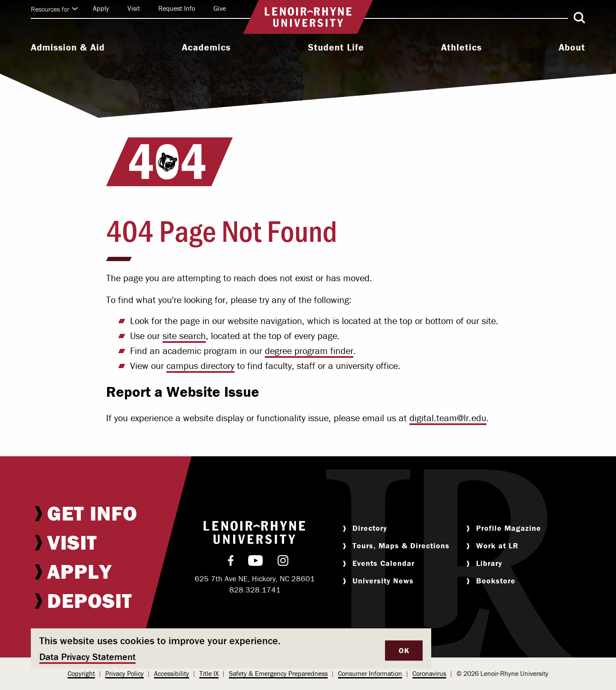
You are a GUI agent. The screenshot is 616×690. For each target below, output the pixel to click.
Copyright (81, 673)
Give (220, 8)
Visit (134, 8)
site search (184, 336)
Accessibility (172, 673)
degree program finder (309, 351)
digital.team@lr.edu (448, 418)
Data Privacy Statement (87, 657)
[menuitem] (68, 48)
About (572, 48)
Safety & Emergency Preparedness (278, 673)
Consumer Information (370, 673)
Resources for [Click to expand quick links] (54, 9)
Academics (206, 48)
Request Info (177, 8)
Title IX (209, 673)
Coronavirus (429, 673)
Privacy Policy (124, 673)
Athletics (461, 48)
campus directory (200, 366)
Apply (101, 8)
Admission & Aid (68, 48)
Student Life (336, 48)
